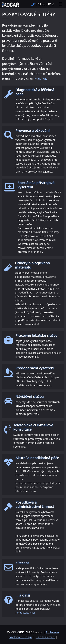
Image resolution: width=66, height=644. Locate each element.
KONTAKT (42, 79)
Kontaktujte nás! (25, 613)
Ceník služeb (45, 637)
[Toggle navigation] (60, 4)
